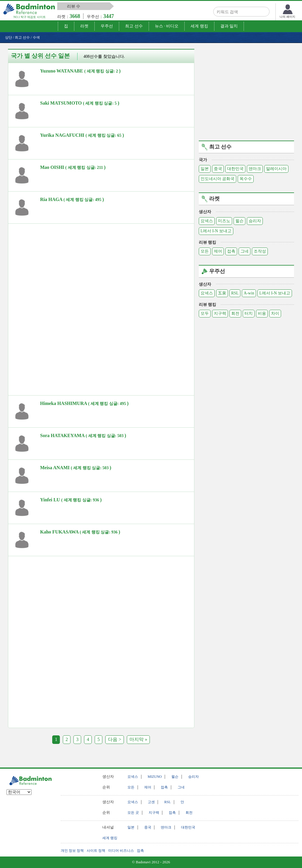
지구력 (220, 313)
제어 (218, 251)
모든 (205, 251)
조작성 (260, 251)
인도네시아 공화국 (218, 179)
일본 (205, 169)
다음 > (115, 739)
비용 (262, 313)
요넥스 (207, 221)
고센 (151, 802)
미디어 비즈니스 (121, 851)
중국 (218, 169)
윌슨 (239, 221)
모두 (205, 313)
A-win (249, 293)
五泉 (222, 293)
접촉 (231, 251)
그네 (244, 251)
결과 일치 (229, 26)
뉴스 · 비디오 (167, 26)
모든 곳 (133, 813)
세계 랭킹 (199, 26)
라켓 (84, 26)
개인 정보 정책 (72, 851)
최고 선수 (134, 26)
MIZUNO (155, 777)
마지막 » (138, 739)
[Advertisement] (58, 268)
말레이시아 (276, 169)
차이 (275, 313)
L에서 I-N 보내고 (216, 231)
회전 (235, 313)
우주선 (107, 26)
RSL (235, 293)
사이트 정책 (96, 851)
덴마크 (255, 169)
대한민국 (235, 169)
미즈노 (224, 221)
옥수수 (246, 179)
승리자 (255, 221)
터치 (249, 313)
